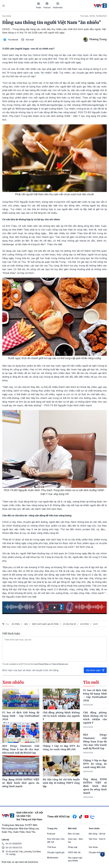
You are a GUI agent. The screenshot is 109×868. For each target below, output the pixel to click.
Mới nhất (72, 828)
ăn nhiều (16, 624)
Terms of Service (58, 664)
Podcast (47, 5)
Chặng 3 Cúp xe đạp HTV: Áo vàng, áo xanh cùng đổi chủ (95, 764)
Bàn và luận (74, 834)
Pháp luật (73, 847)
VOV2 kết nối (74, 852)
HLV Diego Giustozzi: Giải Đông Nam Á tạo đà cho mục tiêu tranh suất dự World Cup (95, 742)
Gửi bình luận (95, 670)
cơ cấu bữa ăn (69, 624)
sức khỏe (85, 624)
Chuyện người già (56, 852)
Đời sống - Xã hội (97, 834)
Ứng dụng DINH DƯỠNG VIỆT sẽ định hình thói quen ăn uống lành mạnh (95, 786)
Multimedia (58, 5)
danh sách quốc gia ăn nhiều (45, 624)
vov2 (95, 624)
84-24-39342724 (14, 848)
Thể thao (52, 847)
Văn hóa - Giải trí (97, 839)
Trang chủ (52, 828)
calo (26, 624)
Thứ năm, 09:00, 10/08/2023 (93, 16)
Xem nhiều (94, 828)
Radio (39, 5)
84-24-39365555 (14, 844)
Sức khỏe (7, 16)
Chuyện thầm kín (97, 852)
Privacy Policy (43, 664)
